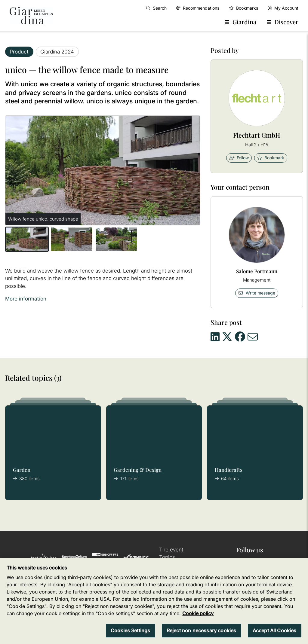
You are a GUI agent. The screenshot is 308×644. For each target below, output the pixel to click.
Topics (167, 557)
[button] (27, 239)
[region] (154, 601)
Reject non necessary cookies (201, 630)
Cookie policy (198, 613)
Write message (257, 293)
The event (171, 550)
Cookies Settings (131, 630)
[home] (31, 16)
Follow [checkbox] (239, 158)
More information (26, 299)
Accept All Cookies (275, 630)
